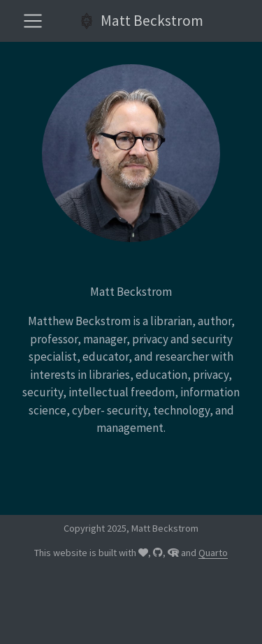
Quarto (213, 553)
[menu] (33, 21)
